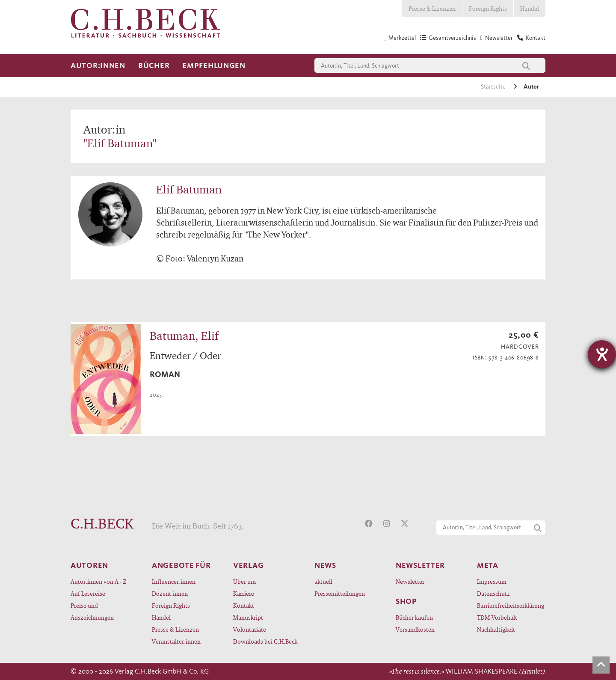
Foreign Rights (488, 8)
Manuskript (248, 617)
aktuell (323, 581)
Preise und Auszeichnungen (92, 611)
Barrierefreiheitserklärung (511, 605)
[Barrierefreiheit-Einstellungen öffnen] (602, 354)
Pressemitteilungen (340, 593)
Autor (531, 87)
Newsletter (410, 581)
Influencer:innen (174, 581)
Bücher (154, 65)
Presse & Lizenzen (432, 8)
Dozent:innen (170, 593)
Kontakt (244, 605)
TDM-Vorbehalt (497, 617)
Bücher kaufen (414, 617)
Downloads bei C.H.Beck (265, 641)
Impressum (492, 581)
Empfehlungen (214, 65)
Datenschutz (493, 593)
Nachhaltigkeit (496, 629)
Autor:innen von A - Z (98, 581)
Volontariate (250, 629)
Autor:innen (98, 65)
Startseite (494, 87)
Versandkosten (415, 629)
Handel (530, 8)
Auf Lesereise (88, 593)
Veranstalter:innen (176, 641)
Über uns (245, 581)
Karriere (244, 593)
